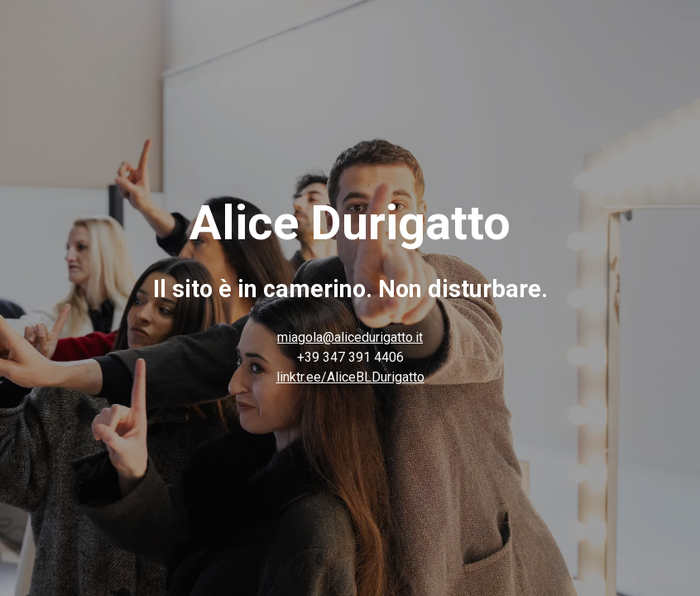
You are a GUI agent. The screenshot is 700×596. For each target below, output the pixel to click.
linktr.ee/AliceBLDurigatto (350, 377)
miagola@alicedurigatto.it (350, 337)
